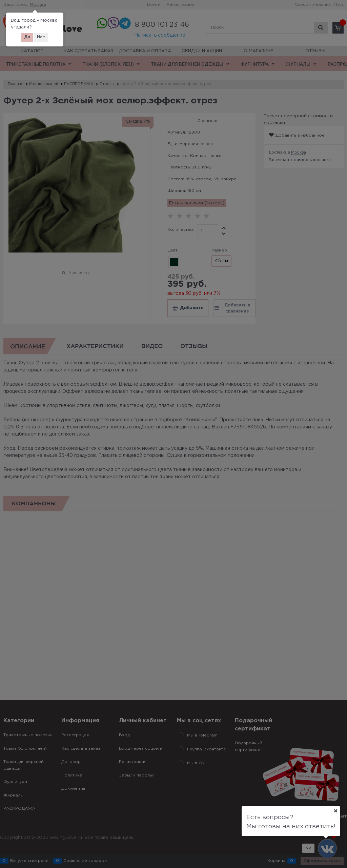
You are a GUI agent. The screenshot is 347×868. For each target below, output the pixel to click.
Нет (41, 37)
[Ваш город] (335, 811)
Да (27, 37)
